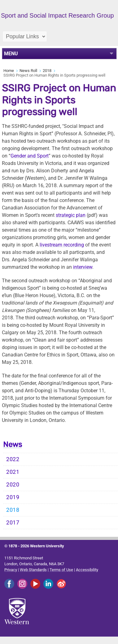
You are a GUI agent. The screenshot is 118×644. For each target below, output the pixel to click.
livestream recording (62, 245)
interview (83, 267)
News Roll (28, 71)
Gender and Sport (30, 156)
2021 (13, 472)
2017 (13, 523)
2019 (13, 497)
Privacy (11, 570)
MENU (11, 54)
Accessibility (87, 570)
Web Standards (33, 570)
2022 (13, 459)
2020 (13, 485)
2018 (47, 71)
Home (9, 71)
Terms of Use (61, 570)
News (13, 444)
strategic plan (71, 215)
